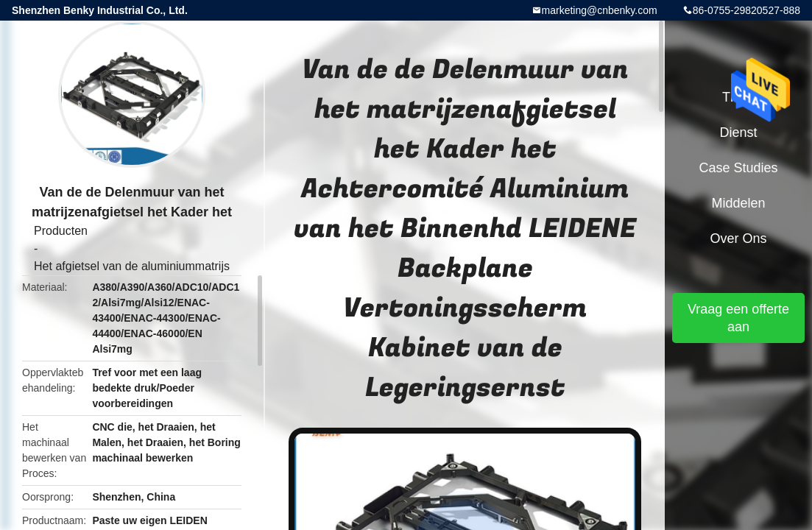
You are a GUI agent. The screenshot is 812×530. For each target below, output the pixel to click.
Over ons (738, 239)
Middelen (738, 203)
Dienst (738, 132)
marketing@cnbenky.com (600, 10)
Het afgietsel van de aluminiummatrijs (132, 266)
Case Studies (738, 168)
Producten (61, 231)
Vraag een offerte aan (738, 318)
